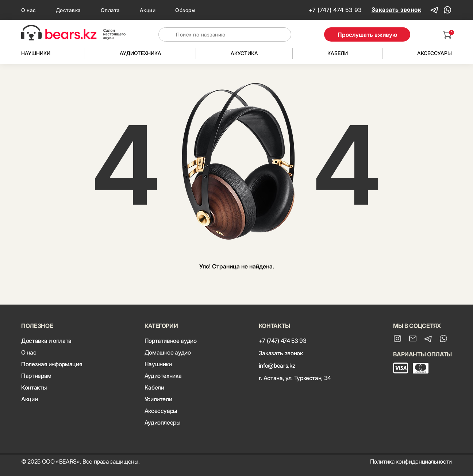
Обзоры (185, 10)
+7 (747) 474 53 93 (335, 10)
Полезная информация (52, 364)
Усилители (158, 399)
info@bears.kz (277, 365)
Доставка (68, 10)
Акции (148, 10)
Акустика (244, 53)
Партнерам (36, 376)
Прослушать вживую (367, 35)
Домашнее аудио (168, 352)
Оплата (110, 10)
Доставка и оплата (46, 341)
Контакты (34, 387)
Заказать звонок (397, 9)
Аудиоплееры (162, 422)
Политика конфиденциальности (411, 461)
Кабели (338, 53)
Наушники (36, 53)
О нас (29, 10)
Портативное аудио (171, 341)
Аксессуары (434, 53)
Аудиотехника (141, 53)
